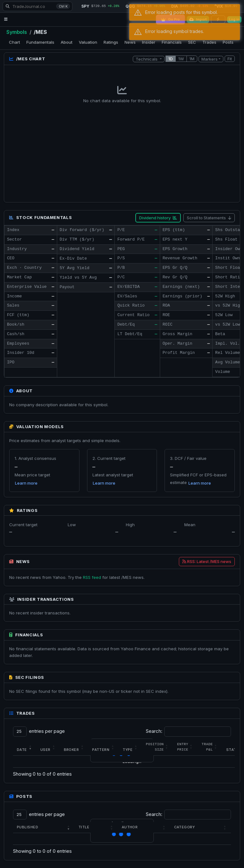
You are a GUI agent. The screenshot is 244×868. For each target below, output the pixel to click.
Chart (14, 42)
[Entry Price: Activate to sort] (185, 747)
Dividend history (158, 218)
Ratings (111, 42)
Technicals (147, 59)
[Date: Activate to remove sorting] (25, 747)
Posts (228, 42)
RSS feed (92, 577)
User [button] (45, 750)
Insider (149, 42)
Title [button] (84, 827)
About (67, 42)
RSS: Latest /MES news (207, 561)
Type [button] (128, 750)
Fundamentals (40, 42)
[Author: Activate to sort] (144, 827)
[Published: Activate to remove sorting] (44, 827)
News (130, 42)
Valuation (88, 42)
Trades (209, 42)
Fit (230, 59)
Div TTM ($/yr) (77, 239)
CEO (11, 258)
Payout (67, 287)
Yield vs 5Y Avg (78, 278)
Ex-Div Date (73, 258)
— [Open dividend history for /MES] (111, 230)
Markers (210, 59)
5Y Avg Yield (75, 268)
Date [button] (22, 750)
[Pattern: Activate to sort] (104, 747)
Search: (154, 731)
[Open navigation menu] (6, 20)
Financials (172, 42)
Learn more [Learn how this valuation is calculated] (26, 483)
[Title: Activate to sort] (96, 827)
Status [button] (234, 750)
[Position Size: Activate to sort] (158, 747)
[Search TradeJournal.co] (37, 6)
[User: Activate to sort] (48, 747)
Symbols (17, 32)
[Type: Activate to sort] (130, 747)
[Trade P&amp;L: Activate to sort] (210, 747)
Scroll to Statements (209, 218)
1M (192, 59)
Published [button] (27, 827)
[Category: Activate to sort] (201, 827)
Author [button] (130, 827)
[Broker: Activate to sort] (74, 747)
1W (181, 59)
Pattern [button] (101, 750)
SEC (192, 42)
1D (171, 59)
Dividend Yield (77, 249)
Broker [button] (71, 750)
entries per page (47, 731)
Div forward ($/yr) (82, 230)
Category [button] (185, 827)
